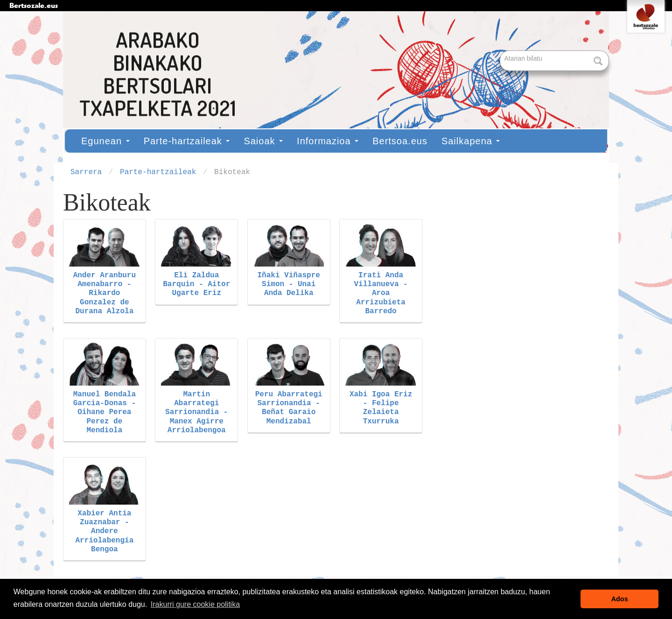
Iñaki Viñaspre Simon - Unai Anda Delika (288, 284)
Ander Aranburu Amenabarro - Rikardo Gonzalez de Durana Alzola (105, 293)
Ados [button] (620, 599)
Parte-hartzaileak (187, 141)
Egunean (105, 141)
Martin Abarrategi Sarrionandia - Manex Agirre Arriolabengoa (196, 412)
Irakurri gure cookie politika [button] (195, 604)
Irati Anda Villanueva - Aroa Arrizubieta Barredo (381, 293)
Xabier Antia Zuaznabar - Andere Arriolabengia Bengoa (104, 531)
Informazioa (328, 141)
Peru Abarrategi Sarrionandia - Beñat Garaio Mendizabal (289, 408)
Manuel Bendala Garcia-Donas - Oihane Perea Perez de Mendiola (105, 412)
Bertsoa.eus (400, 141)
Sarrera (86, 172)
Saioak (263, 141)
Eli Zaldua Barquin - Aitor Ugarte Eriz (196, 284)
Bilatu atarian (501, 51)
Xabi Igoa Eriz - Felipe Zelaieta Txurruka (381, 408)
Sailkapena (471, 141)
